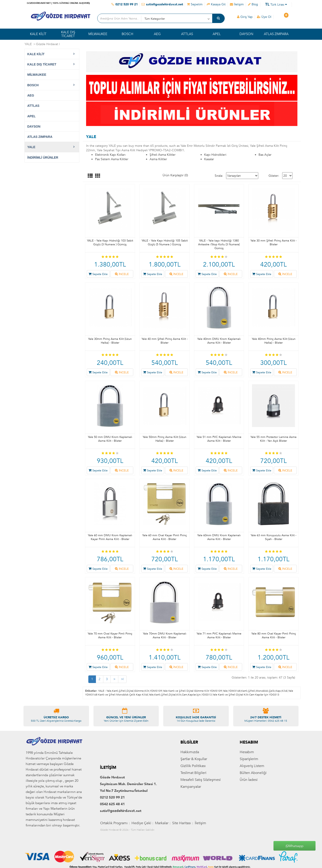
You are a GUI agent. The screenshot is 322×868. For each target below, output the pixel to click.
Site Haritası (182, 865)
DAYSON (246, 34)
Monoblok (262, 691)
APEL (217, 34)
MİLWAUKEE (98, 34)
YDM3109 (156, 691)
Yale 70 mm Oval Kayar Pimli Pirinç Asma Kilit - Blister (110, 636)
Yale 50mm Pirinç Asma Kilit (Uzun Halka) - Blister (164, 439)
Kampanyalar (191, 828)
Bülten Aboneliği (253, 815)
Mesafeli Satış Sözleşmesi (201, 822)
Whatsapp (295, 846)
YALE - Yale (105, 691)
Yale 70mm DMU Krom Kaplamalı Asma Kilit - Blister (165, 636)
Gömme (139, 691)
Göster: (274, 176)
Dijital (130, 691)
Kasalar (209, 159)
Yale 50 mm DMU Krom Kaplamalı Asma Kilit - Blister (110, 439)
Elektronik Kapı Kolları (110, 155)
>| (122, 679)
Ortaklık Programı (114, 865)
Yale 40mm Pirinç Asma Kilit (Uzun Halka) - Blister (274, 341)
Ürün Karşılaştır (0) (175, 175)
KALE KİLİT (38, 34)
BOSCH (127, 34)
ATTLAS (187, 34)
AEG (157, 34)
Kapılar (192, 695)
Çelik (272, 691)
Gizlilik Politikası (193, 808)
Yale (225, 691)
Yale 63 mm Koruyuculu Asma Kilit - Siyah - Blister (273, 537)
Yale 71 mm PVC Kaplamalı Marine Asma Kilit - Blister (219, 636)
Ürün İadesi (249, 822)
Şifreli (122, 691)
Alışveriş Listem (252, 808)
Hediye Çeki (141, 865)
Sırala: (219, 176)
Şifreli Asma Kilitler (163, 155)
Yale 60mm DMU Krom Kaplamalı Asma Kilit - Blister (219, 537)
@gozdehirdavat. (122, 853)
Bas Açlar (265, 155)
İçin (199, 695)
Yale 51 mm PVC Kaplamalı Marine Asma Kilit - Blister (219, 439)
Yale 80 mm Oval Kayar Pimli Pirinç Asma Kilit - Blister (274, 636)
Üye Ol (264, 17)
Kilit (147, 691)
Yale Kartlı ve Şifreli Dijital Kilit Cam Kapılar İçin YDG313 (246, 695)
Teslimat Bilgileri (193, 815)
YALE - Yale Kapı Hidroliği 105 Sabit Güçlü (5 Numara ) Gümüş (165, 243)
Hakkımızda (190, 794)
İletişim (200, 865)
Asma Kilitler (158, 159)
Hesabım (247, 794)
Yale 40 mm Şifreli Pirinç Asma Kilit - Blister (165, 341)
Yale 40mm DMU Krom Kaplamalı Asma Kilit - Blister (219, 341)
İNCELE (122, 274)
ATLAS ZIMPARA (276, 34)
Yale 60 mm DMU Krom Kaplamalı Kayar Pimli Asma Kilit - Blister (110, 537)
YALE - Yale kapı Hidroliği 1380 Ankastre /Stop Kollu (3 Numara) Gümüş (219, 244)
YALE (28, 44)
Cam (184, 695)
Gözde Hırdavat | (48, 44)
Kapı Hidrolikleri (215, 155)
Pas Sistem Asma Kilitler (112, 159)
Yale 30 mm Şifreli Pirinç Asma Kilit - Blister (273, 243)
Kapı (278, 691)
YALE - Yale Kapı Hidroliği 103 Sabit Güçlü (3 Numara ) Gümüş (110, 243)
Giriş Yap (245, 17)
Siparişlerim (249, 801)
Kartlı (115, 691)
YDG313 (207, 695)
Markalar (162, 865)
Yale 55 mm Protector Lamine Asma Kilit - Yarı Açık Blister (273, 439)
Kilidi (285, 691)
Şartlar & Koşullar (194, 801)
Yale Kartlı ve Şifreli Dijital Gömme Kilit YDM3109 (192, 691)
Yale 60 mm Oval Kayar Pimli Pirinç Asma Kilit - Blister (164, 537)
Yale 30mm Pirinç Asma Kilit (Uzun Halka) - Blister (110, 341)
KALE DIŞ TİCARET (68, 34)
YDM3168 (234, 691)
